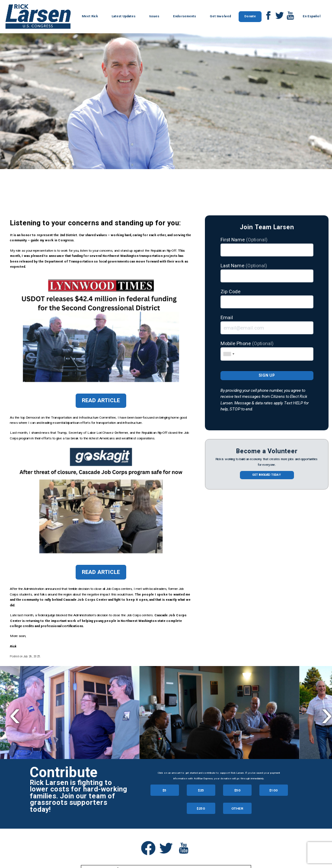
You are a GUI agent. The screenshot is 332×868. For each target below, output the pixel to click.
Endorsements (184, 16)
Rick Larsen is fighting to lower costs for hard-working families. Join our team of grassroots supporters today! (78, 796)
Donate (250, 16)
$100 (273, 790)
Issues (154, 16)
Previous (15, 713)
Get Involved (220, 16)
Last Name (267, 272)
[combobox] (229, 354)
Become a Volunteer (267, 451)
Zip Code (267, 298)
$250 (201, 808)
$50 (237, 790)
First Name (267, 247)
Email (267, 324)
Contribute (64, 772)
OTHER (237, 808)
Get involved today (267, 475)
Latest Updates (123, 16)
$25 (201, 790)
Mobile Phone (267, 350)
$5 (164, 790)
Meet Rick (90, 16)
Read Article (101, 400)
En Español (311, 16)
